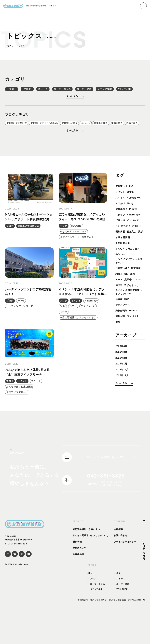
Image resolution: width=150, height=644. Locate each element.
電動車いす (122, 203)
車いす (132, 225)
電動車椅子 (122, 231)
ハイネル (121, 214)
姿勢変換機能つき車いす (87, 559)
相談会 (132, 303)
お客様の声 (78, 584)
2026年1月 (122, 399)
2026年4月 (122, 381)
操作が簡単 (122, 346)
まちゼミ (127, 248)
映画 (118, 308)
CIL (140, 303)
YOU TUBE (122, 619)
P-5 (133, 203)
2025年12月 (123, 405)
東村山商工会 (124, 271)
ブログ (52, 91)
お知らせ (121, 254)
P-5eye (136, 231)
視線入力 (121, 260)
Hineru (135, 346)
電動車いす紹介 (86, 133)
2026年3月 (122, 387)
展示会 (137, 308)
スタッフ (121, 237)
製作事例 (77, 571)
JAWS (130, 314)
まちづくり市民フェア (129, 277)
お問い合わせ (121, 565)
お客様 (120, 334)
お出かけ (121, 225)
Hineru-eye (136, 237)
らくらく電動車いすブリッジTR (91, 565)
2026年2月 (122, 393)
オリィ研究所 (124, 265)
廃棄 (118, 357)
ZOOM (120, 314)
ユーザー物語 (123, 613)
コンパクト (135, 351)
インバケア (135, 243)
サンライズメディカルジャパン (129, 289)
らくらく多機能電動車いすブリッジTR (129, 327)
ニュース (84, 91)
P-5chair (121, 282)
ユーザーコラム (116, 91)
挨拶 (131, 260)
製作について (79, 577)
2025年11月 (123, 411)
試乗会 (132, 208)
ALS (128, 297)
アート (127, 308)
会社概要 (118, 559)
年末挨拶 (121, 303)
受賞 (20, 91)
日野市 (120, 297)
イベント (107, 133)
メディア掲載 (96, 619)
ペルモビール (124, 220)
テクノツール (124, 340)
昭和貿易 (134, 254)
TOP (9, 46)
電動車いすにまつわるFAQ (54, 133)
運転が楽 (121, 351)
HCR (128, 334)
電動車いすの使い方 (20, 133)
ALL (90, 602)
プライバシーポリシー (125, 571)
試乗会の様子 (126, 133)
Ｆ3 (118, 248)
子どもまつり (124, 320)
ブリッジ (121, 243)
